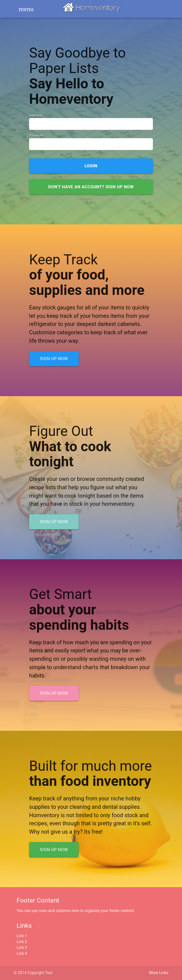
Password (36, 136)
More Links (159, 973)
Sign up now (54, 359)
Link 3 (22, 948)
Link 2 (22, 942)
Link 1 (22, 936)
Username (36, 115)
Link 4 (22, 953)
